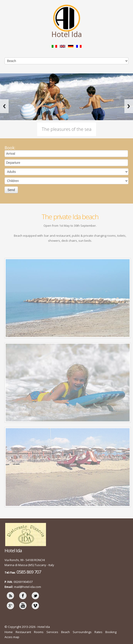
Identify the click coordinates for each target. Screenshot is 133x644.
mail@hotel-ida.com (28, 587)
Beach (65, 632)
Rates (98, 632)
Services (52, 632)
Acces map (12, 637)
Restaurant (23, 632)
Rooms (39, 632)
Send (11, 190)
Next (129, 106)
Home (9, 632)
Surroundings (82, 632)
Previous (4, 106)
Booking (111, 632)
